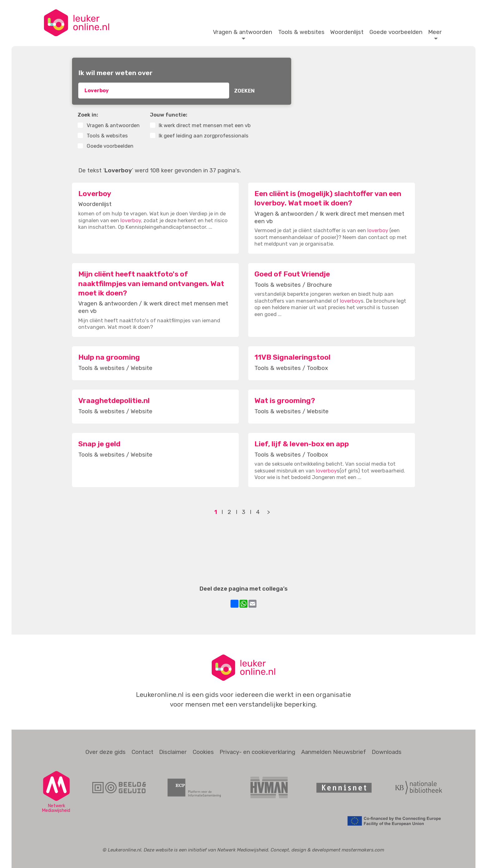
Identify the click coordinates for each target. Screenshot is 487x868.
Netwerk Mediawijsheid (243, 850)
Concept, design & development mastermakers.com (327, 850)
